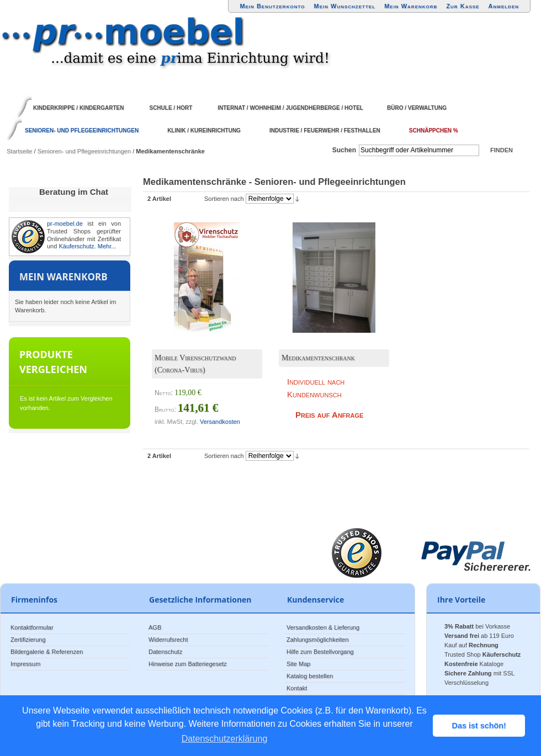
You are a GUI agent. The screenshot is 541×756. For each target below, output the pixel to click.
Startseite (19, 151)
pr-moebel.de (65, 223)
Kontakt (297, 688)
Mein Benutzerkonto (272, 6)
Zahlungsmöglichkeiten (318, 640)
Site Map (298, 664)
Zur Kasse (463, 6)
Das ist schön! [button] (479, 726)
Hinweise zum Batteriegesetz (188, 664)
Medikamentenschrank (318, 358)
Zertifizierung (28, 640)
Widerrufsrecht (168, 640)
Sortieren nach (224, 199)
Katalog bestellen (310, 676)
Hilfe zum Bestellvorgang (320, 652)
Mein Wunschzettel (344, 6)
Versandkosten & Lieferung (323, 627)
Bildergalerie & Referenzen (47, 652)
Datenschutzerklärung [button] (225, 739)
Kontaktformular (32, 627)
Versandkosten (220, 422)
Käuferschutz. (77, 246)
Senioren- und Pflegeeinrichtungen (84, 151)
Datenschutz (165, 652)
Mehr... (107, 246)
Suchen (344, 150)
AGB (155, 627)
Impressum (25, 664)
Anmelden (504, 6)
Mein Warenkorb (411, 6)
